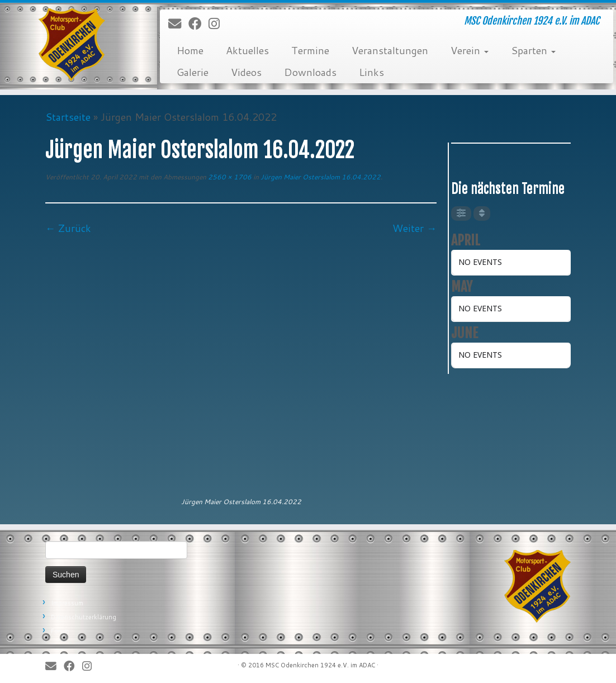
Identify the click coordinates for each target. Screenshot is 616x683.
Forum (60, 631)
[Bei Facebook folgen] (198, 24)
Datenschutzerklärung (84, 617)
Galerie (193, 72)
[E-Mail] (178, 24)
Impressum (67, 603)
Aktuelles (247, 50)
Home (190, 50)
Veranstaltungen (390, 50)
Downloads (310, 72)
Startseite (68, 117)
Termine (310, 50)
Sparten (533, 50)
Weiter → (414, 228)
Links (371, 72)
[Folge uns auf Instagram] (218, 24)
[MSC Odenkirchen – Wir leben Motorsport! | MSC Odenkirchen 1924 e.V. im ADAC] (72, 45)
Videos (246, 72)
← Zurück (68, 228)
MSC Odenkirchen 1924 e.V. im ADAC (320, 665)
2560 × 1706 (229, 177)
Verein (470, 50)
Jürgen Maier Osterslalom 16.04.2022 (320, 177)
